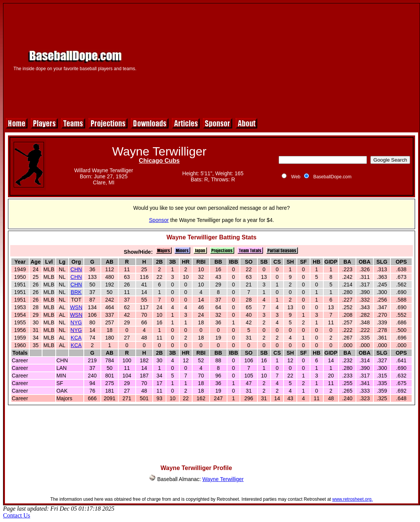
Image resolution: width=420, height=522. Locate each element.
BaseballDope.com (332, 177)
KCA (76, 338)
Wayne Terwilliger (223, 479)
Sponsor (159, 220)
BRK (76, 292)
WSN (76, 307)
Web (296, 177)
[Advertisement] (281, 60)
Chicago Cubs (159, 161)
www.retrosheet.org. (353, 499)
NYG (76, 322)
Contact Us (17, 515)
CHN (76, 269)
